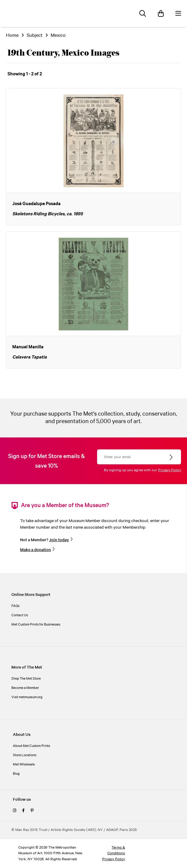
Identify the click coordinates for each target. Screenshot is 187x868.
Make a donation (36, 550)
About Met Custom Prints (31, 746)
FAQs (15, 606)
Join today (59, 540)
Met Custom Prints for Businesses (36, 625)
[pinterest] (32, 811)
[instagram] (15, 811)
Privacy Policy (170, 470)
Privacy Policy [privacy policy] (114, 859)
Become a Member (25, 688)
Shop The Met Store (26, 679)
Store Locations (25, 755)
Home (12, 35)
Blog (16, 774)
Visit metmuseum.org (27, 697)
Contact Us (20, 615)
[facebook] (23, 811)
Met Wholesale (24, 765)
